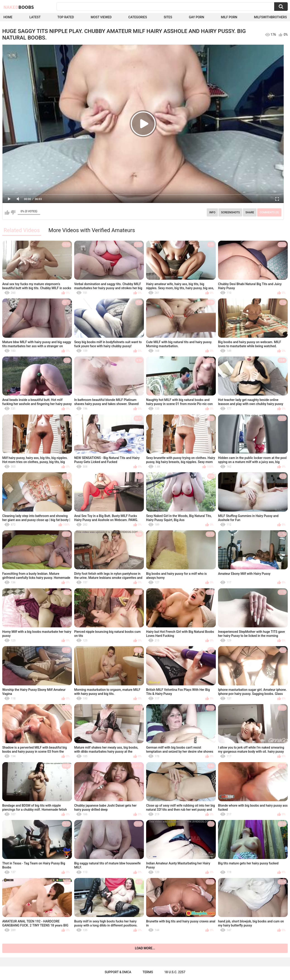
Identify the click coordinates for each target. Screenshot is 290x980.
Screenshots (230, 212)
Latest (35, 17)
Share (250, 212)
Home (8, 17)
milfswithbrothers (270, 17)
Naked (19, 7)
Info (212, 212)
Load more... (145, 948)
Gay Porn (196, 17)
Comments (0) (269, 212)
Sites (168, 17)
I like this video (7, 212)
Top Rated (66, 17)
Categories (138, 17)
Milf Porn (229, 17)
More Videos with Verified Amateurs (92, 230)
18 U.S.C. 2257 (175, 972)
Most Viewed (101, 17)
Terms (148, 972)
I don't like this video (13, 212)
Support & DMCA (118, 972)
